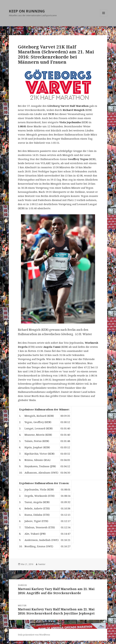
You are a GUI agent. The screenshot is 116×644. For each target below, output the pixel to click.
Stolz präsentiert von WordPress (34, 635)
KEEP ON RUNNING (27, 11)
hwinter (42, 564)
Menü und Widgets (104, 16)
